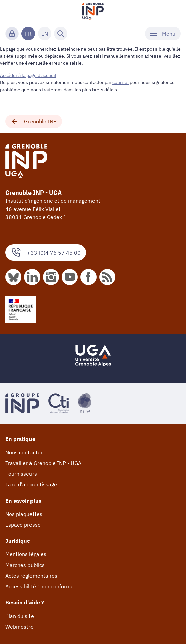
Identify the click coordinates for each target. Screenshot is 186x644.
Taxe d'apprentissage (31, 484)
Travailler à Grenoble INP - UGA (43, 463)
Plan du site (20, 616)
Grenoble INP (34, 121)
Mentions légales (26, 554)
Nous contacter (24, 452)
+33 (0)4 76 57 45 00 (46, 253)
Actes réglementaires (31, 576)
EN (45, 34)
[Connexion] (12, 34)
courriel (120, 82)
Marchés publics (25, 565)
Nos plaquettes (24, 514)
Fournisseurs (21, 474)
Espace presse (23, 525)
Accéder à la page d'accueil (28, 75)
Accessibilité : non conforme (40, 586)
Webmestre (19, 627)
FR (28, 34)
